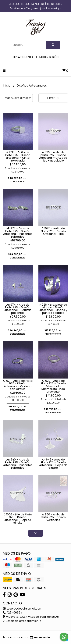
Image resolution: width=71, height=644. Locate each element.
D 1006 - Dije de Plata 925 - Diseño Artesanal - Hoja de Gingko (18, 519)
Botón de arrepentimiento (22, 621)
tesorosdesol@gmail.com (23, 609)
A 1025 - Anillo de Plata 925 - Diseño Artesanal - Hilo (53, 231)
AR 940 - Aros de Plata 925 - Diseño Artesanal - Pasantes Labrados (18, 464)
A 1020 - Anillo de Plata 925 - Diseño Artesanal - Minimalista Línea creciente (53, 386)
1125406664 (12, 613)
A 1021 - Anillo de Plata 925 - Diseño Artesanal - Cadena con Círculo (18, 385)
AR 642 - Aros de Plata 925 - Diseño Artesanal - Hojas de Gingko (53, 464)
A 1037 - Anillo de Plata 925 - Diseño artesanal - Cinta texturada (18, 156)
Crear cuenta (23, 57)
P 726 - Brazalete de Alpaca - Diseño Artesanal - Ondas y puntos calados (53, 309)
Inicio (7, 85)
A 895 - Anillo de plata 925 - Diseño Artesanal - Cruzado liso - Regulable (53, 156)
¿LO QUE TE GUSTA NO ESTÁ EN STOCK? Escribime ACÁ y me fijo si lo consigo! (36, 6)
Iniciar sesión (49, 57)
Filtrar (53, 98)
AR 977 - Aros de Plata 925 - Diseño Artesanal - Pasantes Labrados (18, 232)
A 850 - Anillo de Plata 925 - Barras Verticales (53, 517)
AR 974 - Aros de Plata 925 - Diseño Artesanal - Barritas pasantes (18, 309)
